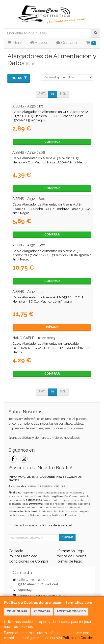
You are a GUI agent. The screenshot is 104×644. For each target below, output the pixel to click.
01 (53, 94)
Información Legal (70, 551)
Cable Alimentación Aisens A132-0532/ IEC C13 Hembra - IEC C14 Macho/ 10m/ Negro (48, 299)
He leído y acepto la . (43, 525)
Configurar (17, 611)
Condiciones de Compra (28, 561)
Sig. (63, 94)
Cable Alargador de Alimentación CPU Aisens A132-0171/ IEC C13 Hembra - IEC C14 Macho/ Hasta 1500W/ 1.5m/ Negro (51, 116)
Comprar (52, 142)
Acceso (39, 43)
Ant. (42, 94)
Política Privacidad (23, 556)
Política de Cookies (78, 638)
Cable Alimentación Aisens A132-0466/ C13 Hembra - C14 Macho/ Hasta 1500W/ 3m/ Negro (49, 160)
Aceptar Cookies (71, 611)
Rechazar (42, 611)
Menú (15, 43)
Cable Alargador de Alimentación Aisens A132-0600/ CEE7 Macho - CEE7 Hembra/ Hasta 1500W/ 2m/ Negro (52, 209)
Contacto (67, 43)
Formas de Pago (69, 561)
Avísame (52, 327)
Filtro (19, 78)
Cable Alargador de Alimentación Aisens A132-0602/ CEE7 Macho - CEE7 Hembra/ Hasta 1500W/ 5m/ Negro (52, 255)
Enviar (67, 537)
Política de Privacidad (65, 515)
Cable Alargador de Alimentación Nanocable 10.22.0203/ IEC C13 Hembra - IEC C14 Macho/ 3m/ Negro (52, 348)
